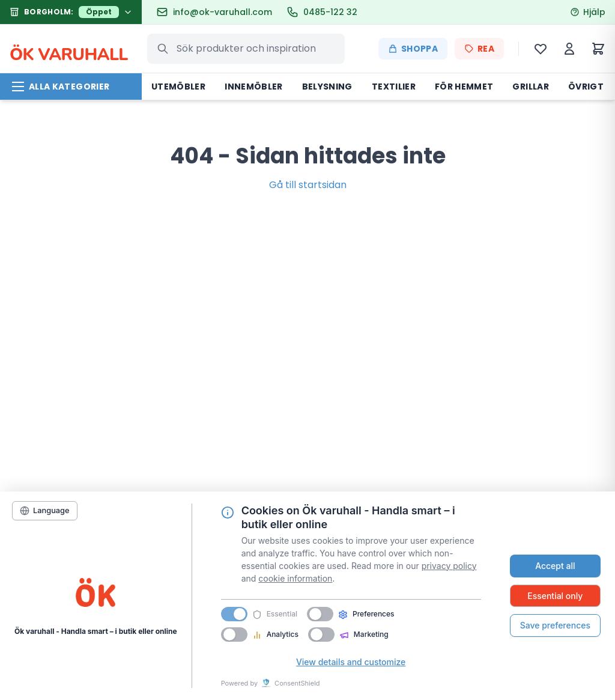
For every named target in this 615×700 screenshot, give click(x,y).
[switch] (320, 614)
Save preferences (555, 625)
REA (479, 49)
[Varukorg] (598, 49)
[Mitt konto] (569, 49)
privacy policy (449, 566)
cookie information (295, 578)
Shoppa (413, 49)
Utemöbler (178, 87)
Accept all (555, 566)
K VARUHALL (69, 49)
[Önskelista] (541, 49)
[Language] (45, 511)
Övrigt (586, 87)
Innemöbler (254, 87)
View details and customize (351, 662)
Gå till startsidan (308, 185)
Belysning (327, 87)
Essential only (555, 596)
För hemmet (464, 87)
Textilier (394, 87)
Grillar (530, 87)
